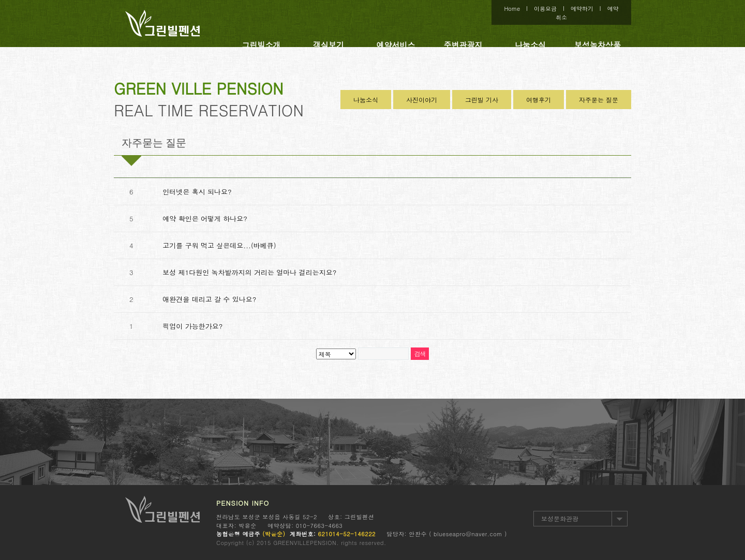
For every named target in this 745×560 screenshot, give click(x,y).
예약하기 (582, 9)
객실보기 (329, 45)
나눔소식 (530, 45)
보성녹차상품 (598, 45)
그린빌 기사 (482, 100)
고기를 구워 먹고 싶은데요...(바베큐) (219, 245)
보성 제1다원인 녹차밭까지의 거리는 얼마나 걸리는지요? (249, 272)
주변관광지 (463, 45)
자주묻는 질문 (599, 100)
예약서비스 (396, 45)
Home (512, 9)
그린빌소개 (262, 45)
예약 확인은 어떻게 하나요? (205, 218)
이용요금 (545, 9)
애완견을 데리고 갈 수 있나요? (209, 299)
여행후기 (539, 100)
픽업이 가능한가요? (192, 326)
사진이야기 (422, 100)
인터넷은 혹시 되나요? (197, 192)
